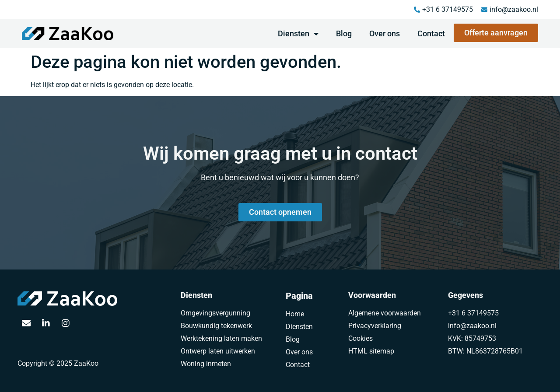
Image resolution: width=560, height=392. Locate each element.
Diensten (298, 34)
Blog (344, 33)
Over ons (385, 33)
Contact (431, 33)
